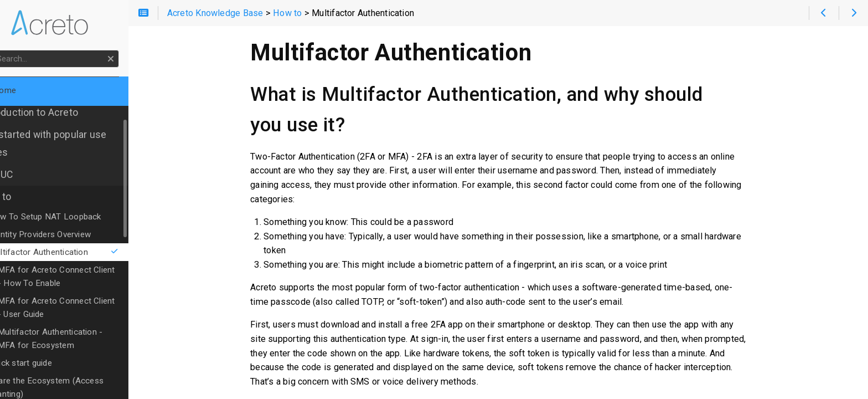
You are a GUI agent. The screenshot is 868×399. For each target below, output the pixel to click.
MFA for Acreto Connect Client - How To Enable (88, 277)
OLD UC (25, 175)
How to (24, 197)
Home (27, 90)
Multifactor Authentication (87, 252)
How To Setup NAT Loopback (74, 217)
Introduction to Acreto (58, 112)
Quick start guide (49, 363)
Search (10, 50)
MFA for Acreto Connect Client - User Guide (88, 308)
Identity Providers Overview (69, 234)
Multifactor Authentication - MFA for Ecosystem (89, 339)
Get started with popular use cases (72, 144)
